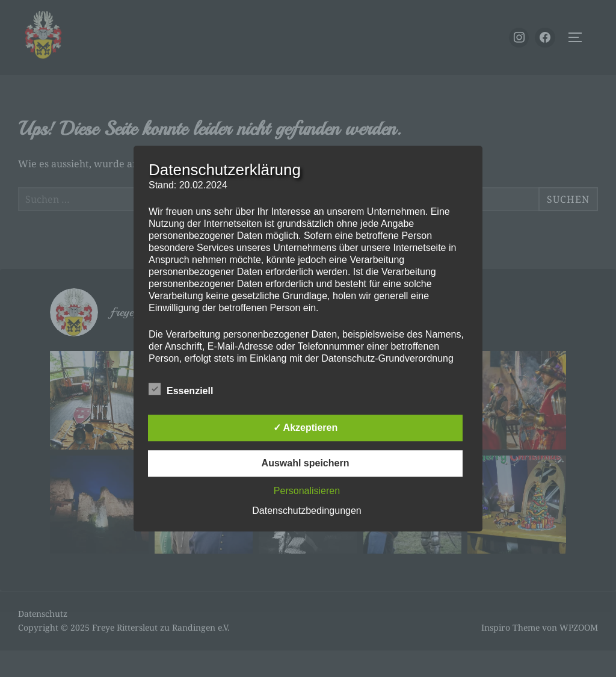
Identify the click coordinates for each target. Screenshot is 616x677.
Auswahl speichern (306, 463)
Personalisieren (307, 491)
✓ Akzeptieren (306, 428)
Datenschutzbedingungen (306, 511)
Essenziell (181, 389)
